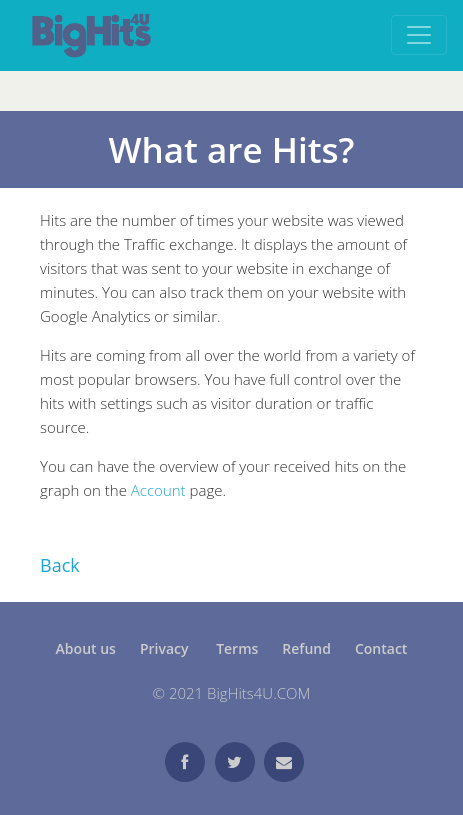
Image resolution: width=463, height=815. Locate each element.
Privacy (166, 648)
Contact (381, 648)
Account (158, 490)
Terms (237, 648)
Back (60, 565)
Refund (306, 648)
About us (86, 648)
